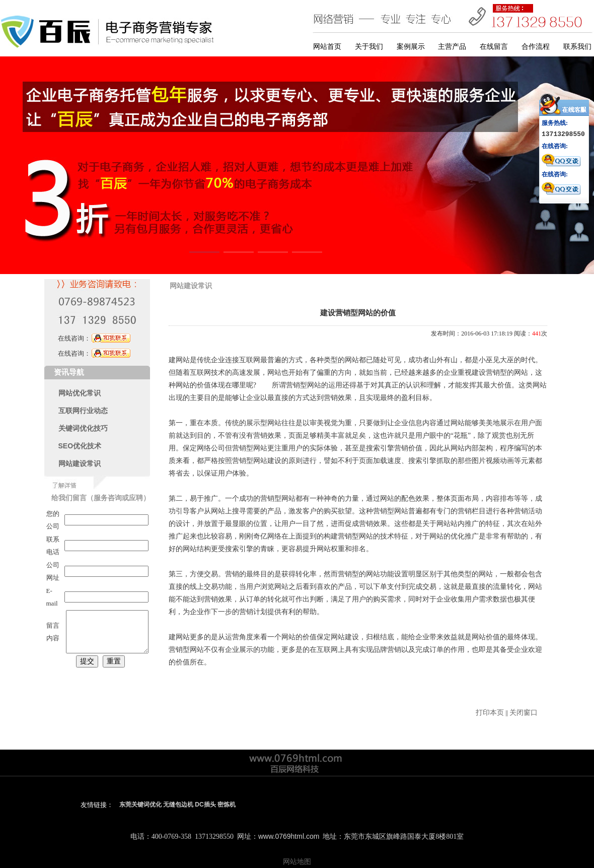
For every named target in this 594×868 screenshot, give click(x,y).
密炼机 (227, 805)
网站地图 (297, 861)
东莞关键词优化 (140, 805)
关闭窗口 (524, 712)
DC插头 (205, 805)
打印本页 (490, 712)
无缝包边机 (178, 805)
